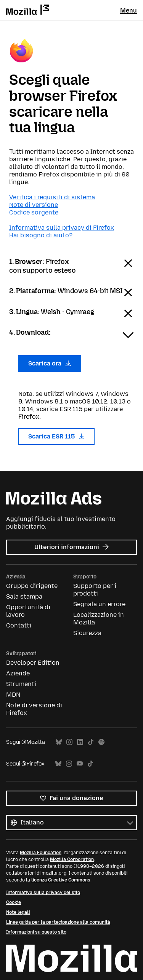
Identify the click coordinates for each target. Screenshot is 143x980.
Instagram (69, 742)
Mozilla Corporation (72, 859)
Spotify (101, 742)
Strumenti (21, 684)
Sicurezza (87, 633)
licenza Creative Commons (61, 880)
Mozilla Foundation (41, 853)
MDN (13, 695)
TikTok (91, 742)
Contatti (19, 625)
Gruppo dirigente (32, 586)
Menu (129, 10)
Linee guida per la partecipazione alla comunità (58, 922)
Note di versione (34, 205)
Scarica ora (50, 363)
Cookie (14, 902)
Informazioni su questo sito (36, 932)
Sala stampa (24, 596)
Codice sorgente (34, 212)
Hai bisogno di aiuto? (41, 235)
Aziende (18, 673)
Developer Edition (33, 663)
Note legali (18, 912)
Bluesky (59, 742)
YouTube (80, 764)
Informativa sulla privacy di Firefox (62, 228)
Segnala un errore (99, 604)
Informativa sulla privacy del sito (43, 893)
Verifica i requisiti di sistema (52, 197)
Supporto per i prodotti (95, 590)
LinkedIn (80, 742)
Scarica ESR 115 (56, 436)
